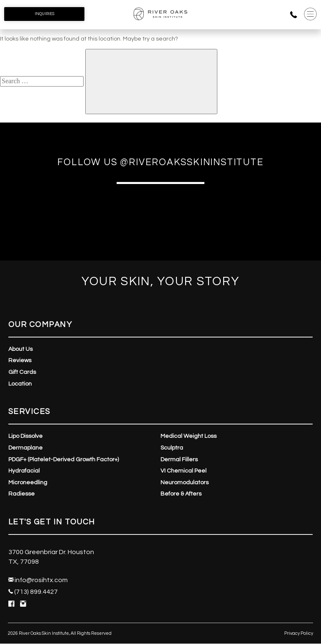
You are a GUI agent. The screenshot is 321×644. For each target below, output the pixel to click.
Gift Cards (22, 372)
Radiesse (22, 494)
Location (20, 384)
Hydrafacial (24, 471)
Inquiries (45, 14)
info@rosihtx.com (38, 580)
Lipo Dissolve (25, 436)
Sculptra (172, 448)
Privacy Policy (299, 633)
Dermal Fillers (179, 460)
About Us (20, 349)
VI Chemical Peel (183, 471)
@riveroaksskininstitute (192, 162)
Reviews (20, 360)
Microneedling (28, 483)
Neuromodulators (185, 483)
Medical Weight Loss (189, 436)
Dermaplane (25, 448)
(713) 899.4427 (33, 592)
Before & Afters (181, 494)
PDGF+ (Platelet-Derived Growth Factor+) (64, 460)
